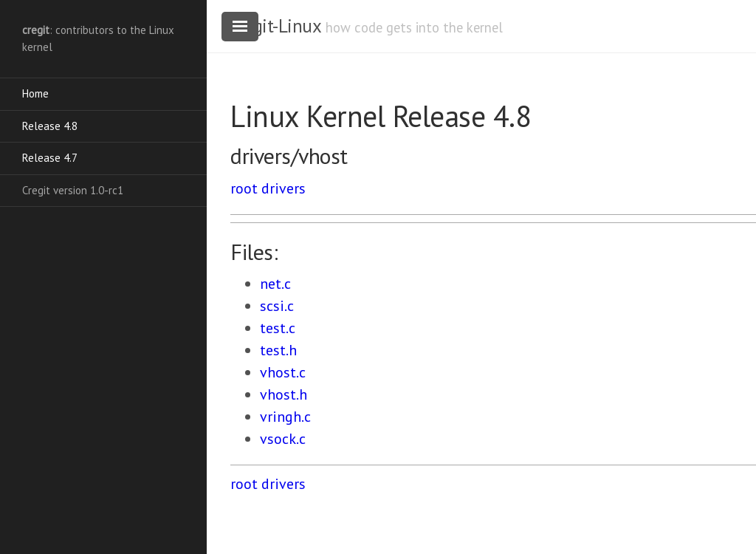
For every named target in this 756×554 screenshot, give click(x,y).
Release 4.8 (50, 126)
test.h (278, 350)
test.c (278, 328)
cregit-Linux (275, 26)
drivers (283, 188)
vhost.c (283, 372)
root (244, 188)
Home (35, 93)
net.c (275, 284)
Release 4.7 (50, 158)
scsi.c (277, 306)
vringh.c (285, 417)
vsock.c (283, 439)
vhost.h (283, 394)
